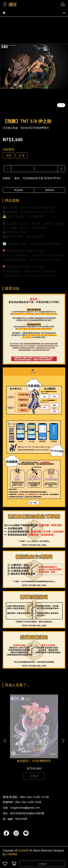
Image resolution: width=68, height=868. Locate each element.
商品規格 (18, 190)
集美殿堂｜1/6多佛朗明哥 (34, 761)
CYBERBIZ (12, 854)
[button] (63, 741)
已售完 (43, 864)
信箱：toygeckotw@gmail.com (21, 808)
